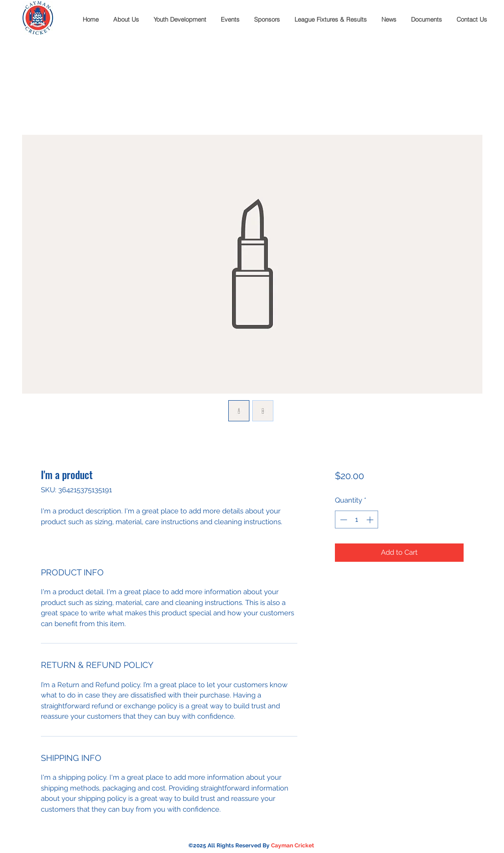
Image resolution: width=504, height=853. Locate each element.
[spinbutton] (357, 520)
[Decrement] (343, 520)
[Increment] (371, 520)
